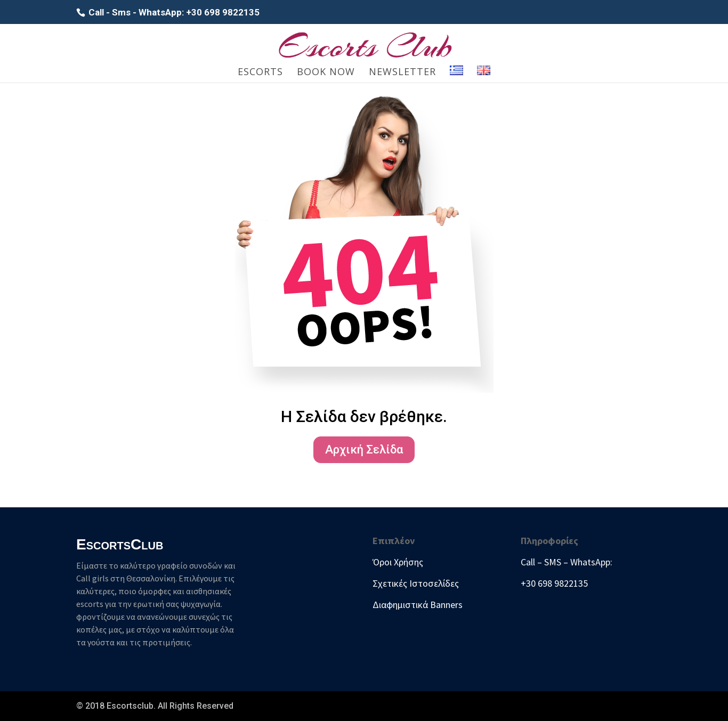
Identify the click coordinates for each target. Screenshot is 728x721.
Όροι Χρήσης (398, 562)
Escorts (260, 73)
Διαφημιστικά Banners (418, 605)
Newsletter (402, 73)
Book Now (326, 73)
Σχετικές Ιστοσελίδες (416, 583)
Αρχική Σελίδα (364, 449)
